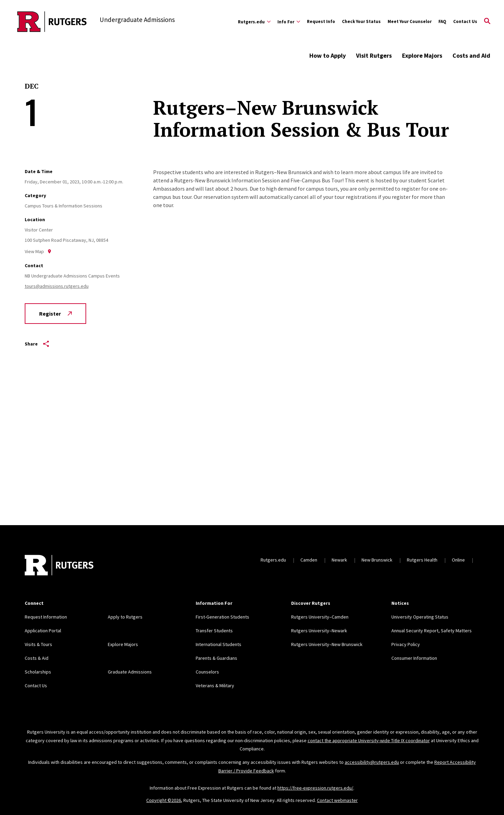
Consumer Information (414, 658)
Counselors (207, 672)
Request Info (321, 21)
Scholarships (38, 672)
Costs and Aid (471, 55)
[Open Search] (487, 22)
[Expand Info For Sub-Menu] (289, 22)
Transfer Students (214, 631)
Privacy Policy (406, 644)
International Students (219, 644)
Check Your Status (361, 21)
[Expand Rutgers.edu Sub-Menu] (254, 22)
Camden (309, 560)
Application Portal (43, 631)
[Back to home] (59, 566)
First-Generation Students (222, 617)
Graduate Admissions (130, 672)
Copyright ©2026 (164, 800)
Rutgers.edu (273, 560)
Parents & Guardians (216, 658)
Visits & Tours (38, 644)
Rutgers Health (422, 560)
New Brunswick (377, 560)
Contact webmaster (337, 800)
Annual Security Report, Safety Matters (432, 631)
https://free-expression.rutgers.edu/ (315, 788)
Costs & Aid (37, 658)
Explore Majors (422, 55)
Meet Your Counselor (410, 21)
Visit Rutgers (374, 55)
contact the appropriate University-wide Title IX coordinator (369, 740)
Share (37, 344)
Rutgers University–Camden (320, 617)
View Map (38, 251)
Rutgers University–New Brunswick (327, 644)
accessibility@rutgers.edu (372, 762)
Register (55, 314)
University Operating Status (420, 617)
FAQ (442, 21)
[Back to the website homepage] (52, 22)
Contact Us (465, 21)
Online (458, 560)
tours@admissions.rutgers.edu (57, 286)
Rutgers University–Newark (319, 631)
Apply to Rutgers (125, 617)
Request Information (46, 617)
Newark (339, 560)
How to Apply (328, 55)
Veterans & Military (215, 686)
